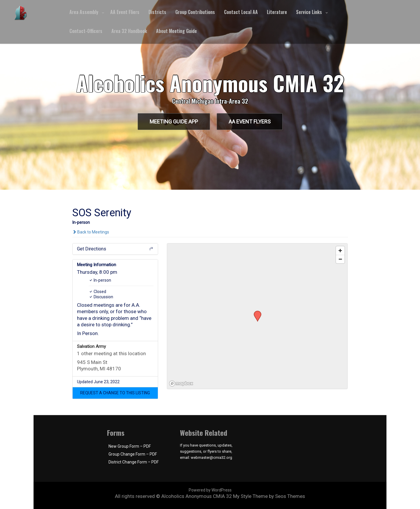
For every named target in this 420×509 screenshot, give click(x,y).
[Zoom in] (340, 251)
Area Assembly (84, 12)
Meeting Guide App (174, 122)
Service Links (309, 12)
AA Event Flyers (250, 122)
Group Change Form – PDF (133, 454)
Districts (157, 12)
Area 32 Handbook (129, 31)
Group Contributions (195, 12)
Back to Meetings (91, 232)
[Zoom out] (340, 259)
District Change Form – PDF (134, 462)
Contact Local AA (241, 12)
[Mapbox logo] (182, 384)
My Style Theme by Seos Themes (269, 496)
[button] (115, 393)
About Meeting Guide (176, 31)
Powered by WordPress (210, 490)
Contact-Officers (86, 31)
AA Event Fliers (125, 12)
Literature (277, 12)
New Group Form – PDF (130, 446)
